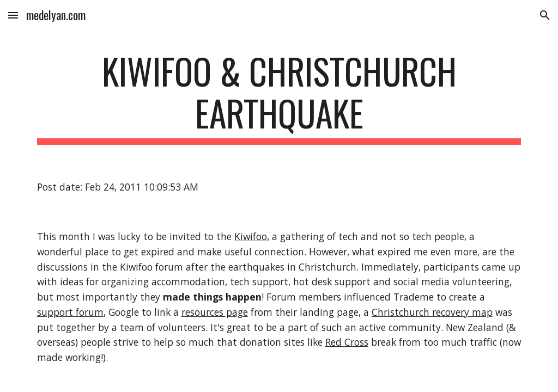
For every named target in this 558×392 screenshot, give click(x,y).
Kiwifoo (251, 236)
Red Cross (347, 342)
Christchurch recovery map (432, 312)
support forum (70, 312)
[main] (279, 97)
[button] (13, 15)
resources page (215, 312)
